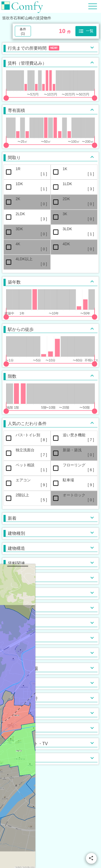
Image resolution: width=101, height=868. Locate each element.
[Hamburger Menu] (93, 6)
